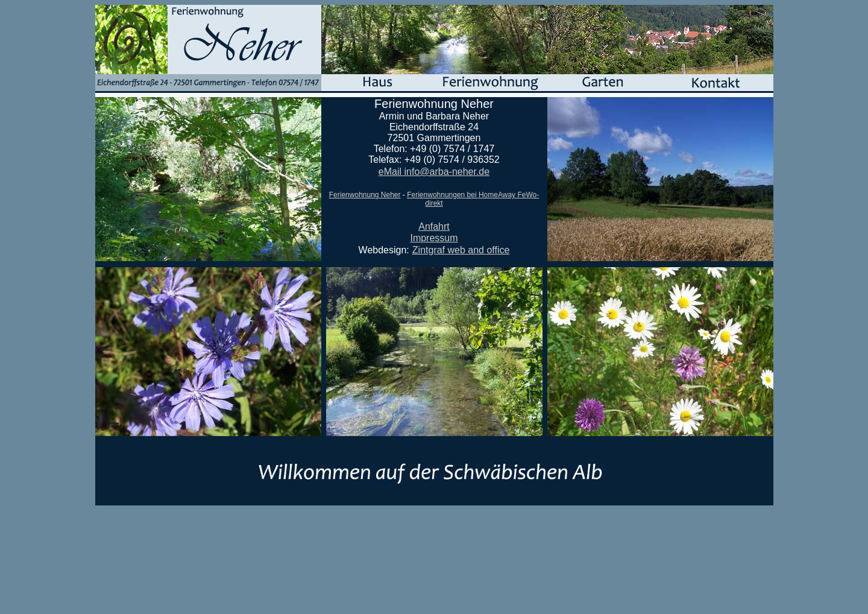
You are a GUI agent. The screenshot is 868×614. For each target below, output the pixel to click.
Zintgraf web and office (461, 250)
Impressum (434, 238)
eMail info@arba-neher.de (434, 172)
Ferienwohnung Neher (365, 195)
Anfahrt (434, 226)
